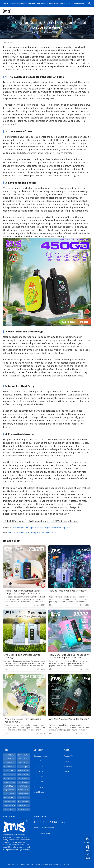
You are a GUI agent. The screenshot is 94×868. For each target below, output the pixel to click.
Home (5, 42)
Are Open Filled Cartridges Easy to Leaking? (22, 656)
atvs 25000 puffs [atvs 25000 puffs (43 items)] (10, 774)
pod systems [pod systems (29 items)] (23, 794)
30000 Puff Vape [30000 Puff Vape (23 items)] (24, 763)
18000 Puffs (38, 777)
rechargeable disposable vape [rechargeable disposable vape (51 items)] (10, 798)
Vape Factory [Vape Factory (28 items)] (10, 809)
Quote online (45, 833)
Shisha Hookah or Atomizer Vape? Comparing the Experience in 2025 (22, 592)
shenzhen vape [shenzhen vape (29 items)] (10, 805)
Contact (67, 761)
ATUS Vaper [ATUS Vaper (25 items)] (10, 770)
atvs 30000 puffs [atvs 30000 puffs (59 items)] (24, 774)
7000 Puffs (38, 761)
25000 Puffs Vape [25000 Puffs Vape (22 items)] (24, 755)
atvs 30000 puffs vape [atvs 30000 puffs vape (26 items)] (10, 778)
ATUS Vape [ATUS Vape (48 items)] (23, 767)
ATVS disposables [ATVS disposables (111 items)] (10, 782)
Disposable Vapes (41, 756)
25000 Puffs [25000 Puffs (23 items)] (10, 755)
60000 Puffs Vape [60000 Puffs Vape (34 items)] (10, 767)
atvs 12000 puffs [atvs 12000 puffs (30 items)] (24, 770)
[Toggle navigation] (89, 11)
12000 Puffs (38, 766)
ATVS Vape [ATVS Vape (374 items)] (23, 786)
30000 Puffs (38, 787)
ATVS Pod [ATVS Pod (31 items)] (10, 786)
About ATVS (69, 756)
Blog (36, 32)
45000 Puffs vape (15, 521)
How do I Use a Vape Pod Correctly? (68, 591)
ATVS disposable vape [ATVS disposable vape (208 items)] (24, 782)
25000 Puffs (38, 782)
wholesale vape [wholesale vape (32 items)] (23, 809)
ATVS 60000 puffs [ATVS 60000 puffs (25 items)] (24, 778)
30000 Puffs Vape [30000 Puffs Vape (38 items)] (10, 763)
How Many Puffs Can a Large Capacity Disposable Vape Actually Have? (69, 656)
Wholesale (68, 766)
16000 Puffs (38, 771)
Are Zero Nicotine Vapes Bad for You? (69, 719)
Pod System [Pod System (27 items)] (10, 794)
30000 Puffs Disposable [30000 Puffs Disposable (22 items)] (24, 759)
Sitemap (67, 864)
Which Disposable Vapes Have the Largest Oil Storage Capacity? (41, 528)
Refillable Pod (39, 792)
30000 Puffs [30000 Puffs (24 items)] (10, 759)
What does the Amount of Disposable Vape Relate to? (33, 533)
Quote (67, 771)
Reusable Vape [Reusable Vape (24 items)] (23, 801)
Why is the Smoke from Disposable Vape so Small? (23, 720)
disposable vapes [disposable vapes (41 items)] (24, 790)
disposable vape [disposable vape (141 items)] (10, 790)
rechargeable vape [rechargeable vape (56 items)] (24, 798)
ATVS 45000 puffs (39, 521)
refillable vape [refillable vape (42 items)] (10, 801)
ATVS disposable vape (66, 521)
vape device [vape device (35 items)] (23, 805)
